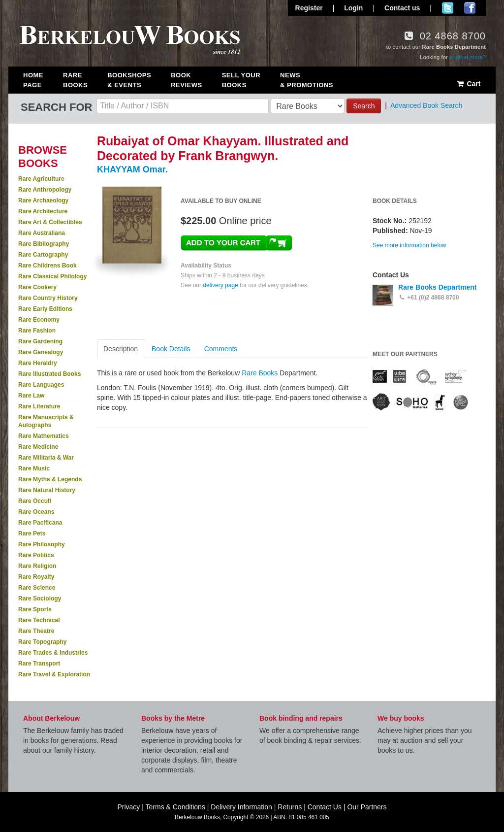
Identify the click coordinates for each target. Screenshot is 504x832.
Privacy (128, 807)
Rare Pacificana (40, 523)
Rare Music (34, 468)
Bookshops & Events (129, 80)
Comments (221, 349)
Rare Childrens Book (47, 266)
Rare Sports (35, 609)
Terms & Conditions (175, 807)
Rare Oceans (36, 512)
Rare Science (37, 588)
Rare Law (31, 396)
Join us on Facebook (470, 8)
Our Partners (367, 807)
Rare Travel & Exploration (54, 674)
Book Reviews (186, 80)
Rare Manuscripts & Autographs (46, 421)
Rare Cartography (43, 255)
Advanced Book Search (426, 105)
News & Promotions (307, 80)
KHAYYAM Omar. (132, 169)
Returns (290, 807)
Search (364, 106)
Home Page (33, 80)
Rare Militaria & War (46, 458)
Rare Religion (37, 566)
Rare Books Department (438, 287)
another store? (468, 57)
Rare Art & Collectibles (50, 222)
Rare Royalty (36, 577)
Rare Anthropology (45, 190)
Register (309, 8)
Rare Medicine (38, 447)
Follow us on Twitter (448, 8)
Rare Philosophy (42, 544)
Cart (468, 84)
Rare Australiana (42, 233)
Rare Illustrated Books (49, 374)
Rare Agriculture (41, 179)
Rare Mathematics (44, 436)
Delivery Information (241, 807)
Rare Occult (35, 501)
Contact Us (325, 807)
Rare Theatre (36, 631)
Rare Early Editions (45, 309)
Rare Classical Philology (52, 276)
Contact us (402, 8)
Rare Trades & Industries (53, 653)
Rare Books (75, 80)
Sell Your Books (241, 80)
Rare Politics (36, 555)
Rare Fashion (37, 331)
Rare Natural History (47, 490)
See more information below (409, 245)
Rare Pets (32, 533)
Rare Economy (39, 320)
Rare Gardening (40, 341)
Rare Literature (39, 406)
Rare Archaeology (43, 200)
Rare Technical (39, 620)
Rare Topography (42, 642)
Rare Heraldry (38, 363)
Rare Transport (39, 664)
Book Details (171, 349)
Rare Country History (48, 298)
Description (121, 349)
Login (353, 8)
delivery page (220, 285)
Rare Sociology (40, 599)
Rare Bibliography (44, 244)
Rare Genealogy (41, 352)
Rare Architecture (43, 211)
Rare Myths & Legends (50, 479)
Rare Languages (41, 385)
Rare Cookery (37, 287)
